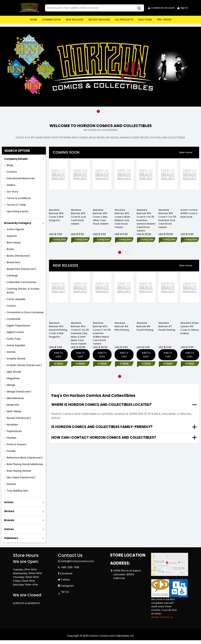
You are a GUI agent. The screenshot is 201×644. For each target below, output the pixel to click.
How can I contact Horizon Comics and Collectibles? (104, 437)
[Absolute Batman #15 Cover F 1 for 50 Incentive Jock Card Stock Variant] (168, 183)
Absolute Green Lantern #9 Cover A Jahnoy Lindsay (190, 328)
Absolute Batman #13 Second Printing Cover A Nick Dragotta (58, 330)
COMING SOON (51, 20)
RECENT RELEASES (99, 20)
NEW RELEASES (75, 20)
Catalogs (12, 276)
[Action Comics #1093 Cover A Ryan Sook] (190, 183)
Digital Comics (15, 332)
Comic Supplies (16, 299)
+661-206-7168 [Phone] (70, 567)
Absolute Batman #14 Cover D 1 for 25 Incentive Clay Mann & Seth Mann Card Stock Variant (80, 333)
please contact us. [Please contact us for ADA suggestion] (162, 617)
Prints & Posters (16, 444)
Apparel (12, 236)
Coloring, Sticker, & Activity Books (23, 291)
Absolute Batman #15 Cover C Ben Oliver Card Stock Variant (101, 217)
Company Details (16, 159)
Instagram (67, 586)
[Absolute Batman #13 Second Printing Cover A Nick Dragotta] (58, 296)
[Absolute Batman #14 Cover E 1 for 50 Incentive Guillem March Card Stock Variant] (102, 296)
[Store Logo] (29, 8)
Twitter (66, 580)
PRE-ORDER (164, 20)
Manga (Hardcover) (19, 392)
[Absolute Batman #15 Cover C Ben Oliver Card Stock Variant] (102, 183)
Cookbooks (14, 319)
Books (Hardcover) (18, 256)
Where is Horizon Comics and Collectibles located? (101, 405)
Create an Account (161, 8)
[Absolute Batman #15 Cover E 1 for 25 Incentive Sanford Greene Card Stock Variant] (146, 183)
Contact (12, 172)
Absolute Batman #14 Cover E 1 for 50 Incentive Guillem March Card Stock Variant (102, 333)
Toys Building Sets (17, 491)
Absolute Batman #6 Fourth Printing (145, 326)
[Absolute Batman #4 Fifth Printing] (124, 296)
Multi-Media (14, 411)
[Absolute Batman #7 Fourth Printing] (168, 296)
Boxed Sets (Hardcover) (21, 269)
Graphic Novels (16, 359)
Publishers (11, 538)
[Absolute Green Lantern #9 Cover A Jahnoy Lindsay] (190, 296)
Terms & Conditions (19, 198)
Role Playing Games (19, 471)
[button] (98, 111)
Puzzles (11, 451)
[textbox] (95, 8)
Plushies (11, 438)
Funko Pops (14, 339)
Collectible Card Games (21, 282)
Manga (11, 385)
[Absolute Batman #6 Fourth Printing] (146, 296)
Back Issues (14, 243)
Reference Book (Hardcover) (25, 458)
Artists (9, 502)
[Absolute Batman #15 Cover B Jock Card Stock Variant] (80, 183)
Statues (11, 484)
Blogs (10, 165)
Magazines (13, 378)
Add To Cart (58, 355)
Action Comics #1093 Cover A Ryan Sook (189, 213)
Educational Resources (21, 178)
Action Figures (15, 229)
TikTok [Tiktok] (65, 592)
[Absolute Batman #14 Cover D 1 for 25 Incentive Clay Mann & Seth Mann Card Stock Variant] (80, 296)
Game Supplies (16, 345)
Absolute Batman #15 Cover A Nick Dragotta (56, 215)
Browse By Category (18, 223)
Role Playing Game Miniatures (25, 464)
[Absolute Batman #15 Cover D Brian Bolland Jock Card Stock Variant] (124, 183)
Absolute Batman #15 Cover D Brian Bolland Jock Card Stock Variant (122, 218)
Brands (9, 520)
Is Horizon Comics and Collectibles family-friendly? (102, 427)
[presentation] (185, 153)
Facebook (66, 573)
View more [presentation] (185, 152)
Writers (9, 511)
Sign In (183, 8)
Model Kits (13, 405)
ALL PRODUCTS (124, 20)
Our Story (12, 192)
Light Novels (14, 372)
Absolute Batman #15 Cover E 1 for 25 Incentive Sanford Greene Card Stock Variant (146, 220)
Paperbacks (14, 431)
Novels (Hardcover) (19, 418)
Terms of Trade (16, 205)
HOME (34, 20)
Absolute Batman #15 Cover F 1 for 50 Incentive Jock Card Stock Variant (167, 218)
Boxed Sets (13, 262)
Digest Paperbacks (18, 326)
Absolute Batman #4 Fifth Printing (122, 326)
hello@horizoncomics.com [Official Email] (78, 561)
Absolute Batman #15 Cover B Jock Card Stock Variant (78, 217)
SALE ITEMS (145, 20)
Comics (11, 306)
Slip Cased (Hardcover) (21, 477)
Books (10, 249)
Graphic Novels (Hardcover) (24, 365)
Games (11, 352)
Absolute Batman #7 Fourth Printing (167, 326)
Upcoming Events (17, 211)
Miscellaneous (15, 398)
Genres (9, 529)
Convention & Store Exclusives (25, 312)
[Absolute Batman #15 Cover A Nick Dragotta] (58, 183)
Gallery (11, 185)
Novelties (12, 425)
